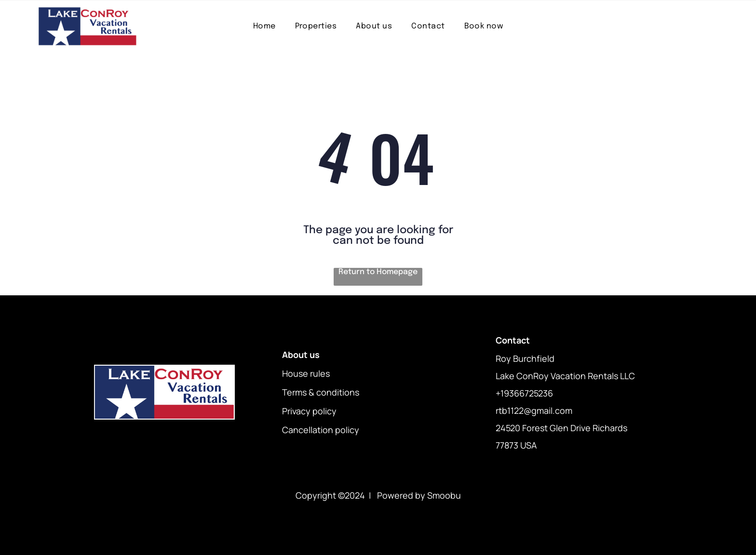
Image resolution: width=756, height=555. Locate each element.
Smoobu (444, 495)
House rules (306, 373)
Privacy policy (309, 411)
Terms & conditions (321, 392)
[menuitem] (264, 26)
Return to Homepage (378, 272)
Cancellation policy (321, 430)
